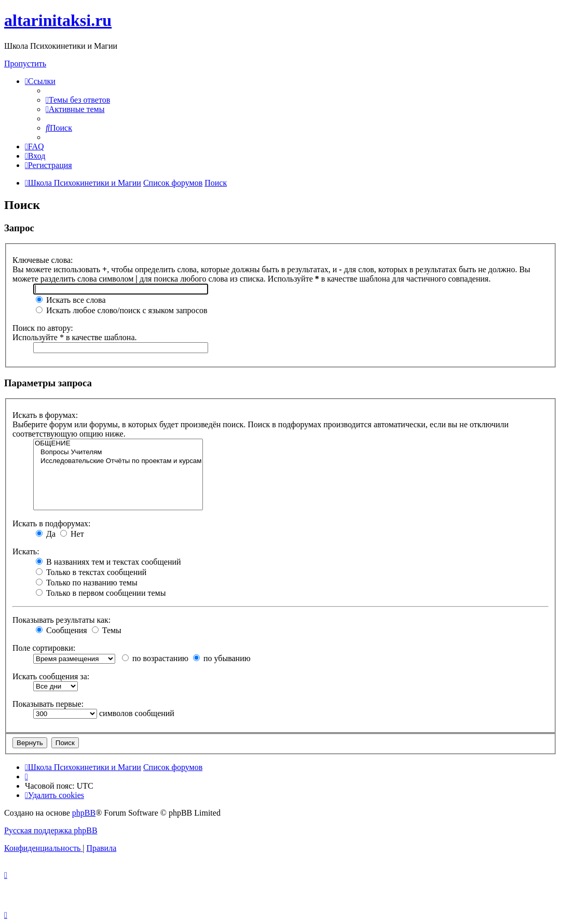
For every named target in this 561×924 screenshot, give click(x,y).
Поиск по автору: (43, 328)
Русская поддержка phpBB (51, 830)
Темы (107, 630)
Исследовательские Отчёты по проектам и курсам (118, 461)
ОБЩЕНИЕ (118, 444)
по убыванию (222, 658)
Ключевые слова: (43, 260)
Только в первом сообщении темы (101, 593)
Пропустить (25, 64)
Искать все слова (71, 300)
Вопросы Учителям (118, 452)
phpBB (84, 813)
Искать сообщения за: (51, 676)
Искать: (26, 551)
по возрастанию (155, 658)
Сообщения (61, 630)
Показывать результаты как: (61, 620)
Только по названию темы (87, 583)
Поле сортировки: (44, 648)
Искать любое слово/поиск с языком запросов (122, 310)
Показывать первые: (48, 704)
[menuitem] (78, 100)
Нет (72, 534)
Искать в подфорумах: (51, 523)
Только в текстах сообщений (91, 572)
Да (46, 534)
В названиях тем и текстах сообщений (108, 562)
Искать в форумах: (45, 415)
